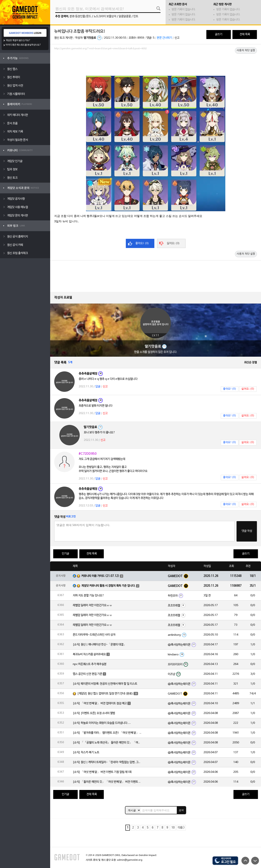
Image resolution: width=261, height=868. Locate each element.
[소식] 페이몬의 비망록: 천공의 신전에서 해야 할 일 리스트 (105, 684)
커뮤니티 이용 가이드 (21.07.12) (100, 576)
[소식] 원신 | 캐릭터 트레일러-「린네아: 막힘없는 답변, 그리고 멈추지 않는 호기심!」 (107, 762)
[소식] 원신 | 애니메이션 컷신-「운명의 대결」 (100, 645)
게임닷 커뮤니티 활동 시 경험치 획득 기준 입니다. (108, 586)
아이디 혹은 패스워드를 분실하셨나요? (23, 45)
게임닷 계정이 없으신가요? (18, 40)
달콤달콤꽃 (125, 16)
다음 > (181, 828)
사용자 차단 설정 (246, 50)
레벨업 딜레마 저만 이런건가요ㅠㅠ (92, 605)
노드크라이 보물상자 (105, 16)
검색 (181, 810)
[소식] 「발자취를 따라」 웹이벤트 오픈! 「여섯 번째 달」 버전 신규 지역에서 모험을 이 (107, 733)
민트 (136, 16)
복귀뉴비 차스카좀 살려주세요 (89, 654)
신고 (177, 38)
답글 (98, 387)
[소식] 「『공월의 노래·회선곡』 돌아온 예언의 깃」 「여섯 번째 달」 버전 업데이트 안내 (107, 743)
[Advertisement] (156, 63)
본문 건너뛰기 (164, 38)
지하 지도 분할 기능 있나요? (88, 596)
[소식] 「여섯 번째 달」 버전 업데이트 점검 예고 (100, 703)
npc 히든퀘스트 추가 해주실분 (90, 664)
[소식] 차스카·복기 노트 (86, 752)
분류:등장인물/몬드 (80, 16)
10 (173, 828)
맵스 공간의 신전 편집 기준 (87, 674)
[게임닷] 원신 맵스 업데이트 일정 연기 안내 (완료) (105, 694)
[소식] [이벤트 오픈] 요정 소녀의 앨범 (94, 713)
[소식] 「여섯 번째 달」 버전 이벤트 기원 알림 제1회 (102, 772)
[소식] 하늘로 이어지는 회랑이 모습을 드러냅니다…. (102, 723)
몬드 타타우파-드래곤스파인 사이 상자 (94, 635)
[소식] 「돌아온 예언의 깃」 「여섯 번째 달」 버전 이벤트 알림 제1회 (107, 782)
